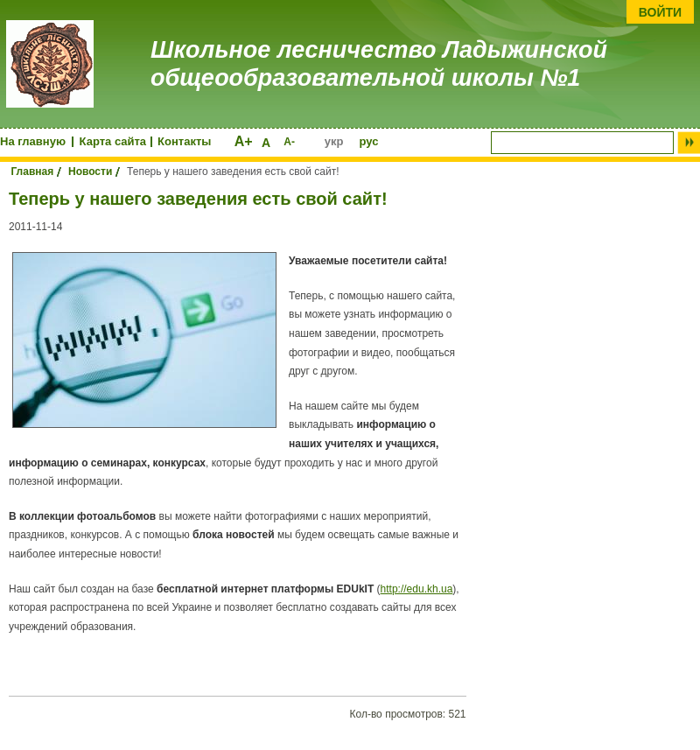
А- (289, 142)
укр (334, 141)
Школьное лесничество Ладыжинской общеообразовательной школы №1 (379, 64)
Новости (90, 172)
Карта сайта (113, 141)
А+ (244, 141)
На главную (33, 141)
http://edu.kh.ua (417, 589)
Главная (32, 172)
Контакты (184, 141)
